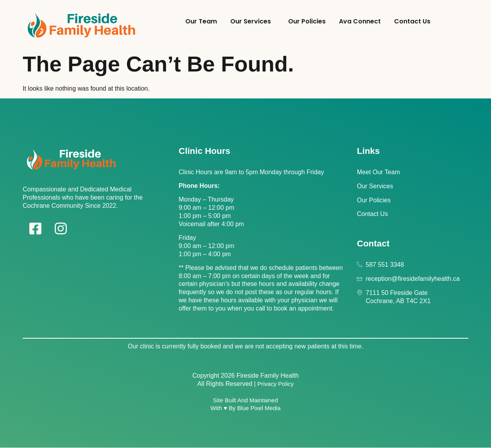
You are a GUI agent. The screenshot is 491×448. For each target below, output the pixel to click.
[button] (253, 22)
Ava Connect (360, 21)
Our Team (201, 21)
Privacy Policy (276, 384)
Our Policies (307, 21)
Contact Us (412, 21)
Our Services (251, 21)
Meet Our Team (378, 172)
